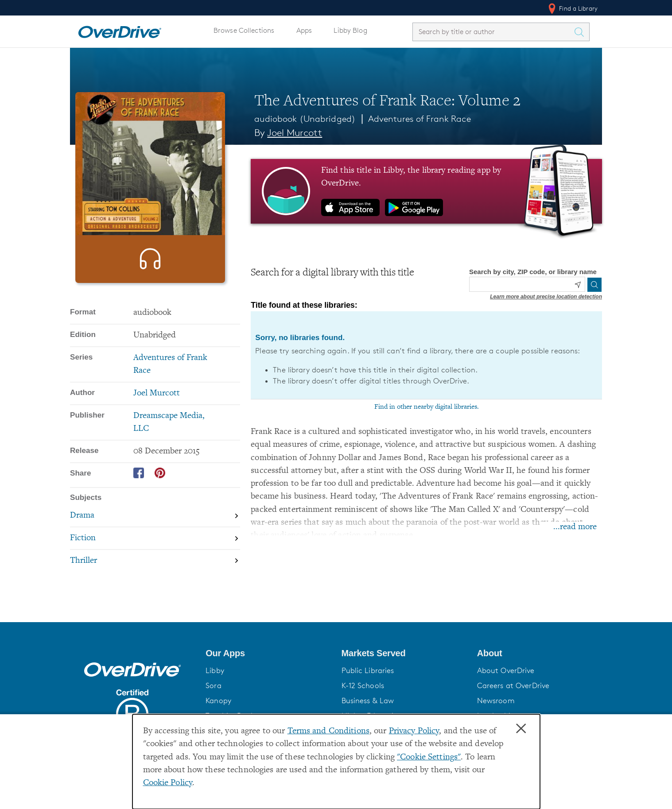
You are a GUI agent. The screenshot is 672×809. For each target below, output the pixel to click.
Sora (214, 695)
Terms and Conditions (328, 731)
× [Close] (521, 729)
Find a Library (572, 8)
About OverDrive (506, 680)
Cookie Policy (168, 783)
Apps (304, 30)
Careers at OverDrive (513, 695)
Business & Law (368, 710)
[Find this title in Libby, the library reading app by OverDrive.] (426, 191)
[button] (268, 663)
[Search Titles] (581, 32)
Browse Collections (244, 30)
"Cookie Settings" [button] (429, 757)
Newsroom (496, 710)
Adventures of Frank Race (420, 119)
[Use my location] (578, 285)
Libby (215, 680)
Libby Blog (350, 30)
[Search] (594, 285)
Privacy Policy (414, 731)
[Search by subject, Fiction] (155, 567)
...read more (575, 527)
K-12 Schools (363, 695)
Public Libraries (368, 680)
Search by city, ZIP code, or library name (533, 272)
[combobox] (493, 32)
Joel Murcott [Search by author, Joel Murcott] (295, 133)
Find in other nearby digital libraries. (427, 407)
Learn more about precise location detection (546, 297)
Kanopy (218, 710)
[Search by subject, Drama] (155, 544)
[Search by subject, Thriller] (155, 589)
